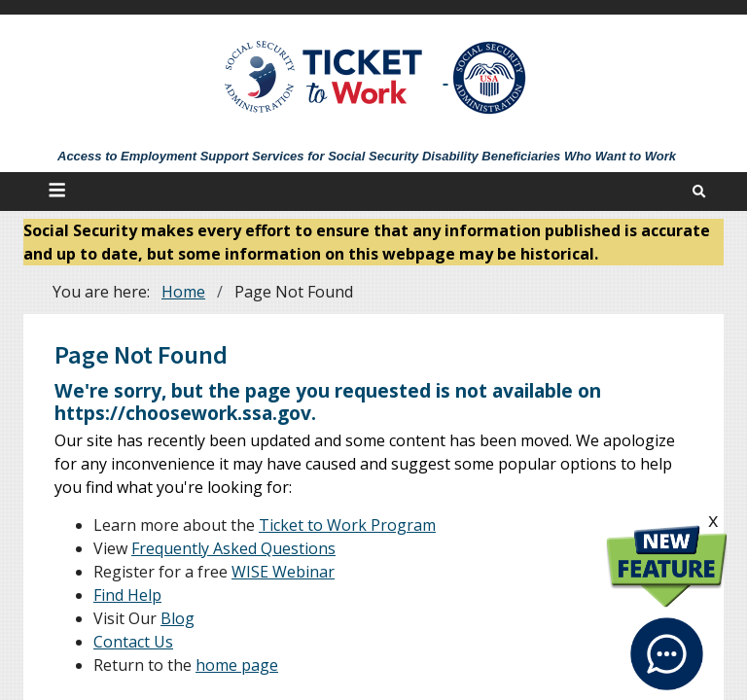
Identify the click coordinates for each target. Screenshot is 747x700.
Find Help (127, 595)
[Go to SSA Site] (490, 78)
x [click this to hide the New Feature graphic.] (713, 520)
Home (183, 292)
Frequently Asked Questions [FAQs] (233, 548)
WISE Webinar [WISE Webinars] (283, 572)
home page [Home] (237, 665)
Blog (178, 618)
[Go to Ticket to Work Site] (324, 75)
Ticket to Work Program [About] (347, 525)
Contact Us (133, 642)
